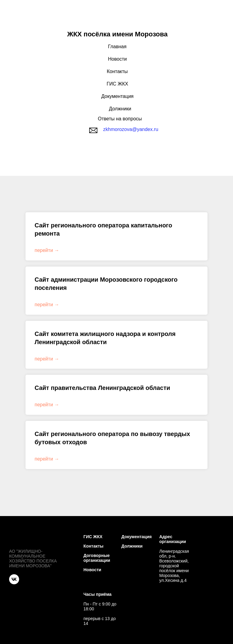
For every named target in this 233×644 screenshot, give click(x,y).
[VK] (14, 579)
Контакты (117, 71)
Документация (117, 96)
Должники (120, 109)
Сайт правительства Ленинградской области (102, 388)
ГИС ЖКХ (118, 84)
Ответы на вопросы (120, 119)
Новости (117, 59)
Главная (117, 47)
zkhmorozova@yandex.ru (131, 129)
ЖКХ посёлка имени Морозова (118, 34)
